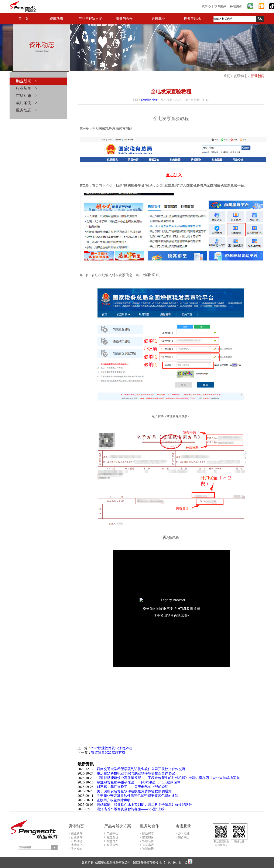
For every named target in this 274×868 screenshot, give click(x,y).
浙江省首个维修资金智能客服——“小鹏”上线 (131, 809)
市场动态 (77, 841)
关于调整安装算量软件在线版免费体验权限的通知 (134, 791)
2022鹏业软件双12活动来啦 (112, 748)
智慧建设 (112, 845)
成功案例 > (27, 103)
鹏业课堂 (148, 833)
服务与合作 (124, 19)
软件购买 (220, 6)
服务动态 (77, 849)
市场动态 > (27, 96)
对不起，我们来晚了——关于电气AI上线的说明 (133, 787)
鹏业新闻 (258, 76)
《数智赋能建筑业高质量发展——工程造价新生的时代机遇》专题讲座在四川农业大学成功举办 (168, 778)
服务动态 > (27, 110)
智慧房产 (112, 841)
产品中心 (112, 833)
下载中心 (205, 6)
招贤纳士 (184, 837)
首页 (227, 76)
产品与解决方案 (90, 19)
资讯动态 (56, 19)
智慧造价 (112, 837)
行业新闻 (77, 837)
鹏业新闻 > (27, 81)
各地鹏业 (236, 6)
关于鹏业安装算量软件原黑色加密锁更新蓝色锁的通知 (137, 796)
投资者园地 (192, 19)
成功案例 (77, 845)
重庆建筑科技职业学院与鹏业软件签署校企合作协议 (136, 773)
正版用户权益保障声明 (114, 800)
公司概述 (184, 833)
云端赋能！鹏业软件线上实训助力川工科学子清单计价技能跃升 (144, 805)
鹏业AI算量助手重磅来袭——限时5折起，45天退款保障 (139, 782)
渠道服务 (148, 837)
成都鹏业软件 (150, 100)
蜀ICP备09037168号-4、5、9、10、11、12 (160, 863)
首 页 (23, 19)
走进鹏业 (158, 19)
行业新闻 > (27, 88)
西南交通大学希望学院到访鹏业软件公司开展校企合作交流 (141, 769)
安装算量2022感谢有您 (108, 753)
